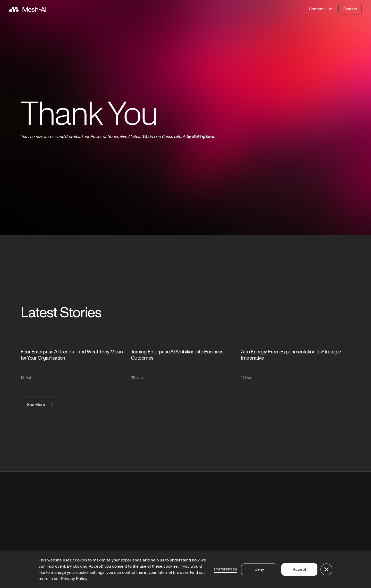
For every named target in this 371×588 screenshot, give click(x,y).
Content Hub (321, 9)
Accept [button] (300, 569)
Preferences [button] (226, 569)
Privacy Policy (74, 579)
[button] (326, 569)
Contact (350, 9)
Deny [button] (259, 569)
